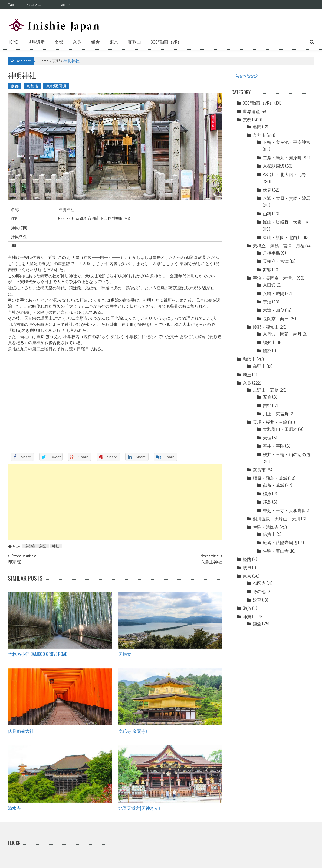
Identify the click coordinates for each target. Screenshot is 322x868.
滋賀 (247, 608)
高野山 (259, 366)
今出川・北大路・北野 (284, 174)
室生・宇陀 (274, 446)
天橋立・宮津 (276, 261)
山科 (267, 214)
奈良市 (259, 470)
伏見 (267, 190)
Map (11, 5)
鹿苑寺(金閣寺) (132, 731)
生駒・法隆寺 (266, 527)
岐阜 (247, 568)
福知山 (269, 342)
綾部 (267, 351)
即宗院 (14, 562)
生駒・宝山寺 (276, 551)
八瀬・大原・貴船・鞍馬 (287, 198)
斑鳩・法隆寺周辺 (280, 543)
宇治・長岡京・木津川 (274, 278)
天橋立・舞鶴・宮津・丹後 (279, 246)
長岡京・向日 (276, 319)
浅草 (257, 600)
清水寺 (14, 808)
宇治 (267, 302)
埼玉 (247, 375)
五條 (267, 397)
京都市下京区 (35, 546)
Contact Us (62, 5)
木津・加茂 (274, 310)
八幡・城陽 (274, 293)
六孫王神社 (211, 562)
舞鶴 (267, 270)
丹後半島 (271, 253)
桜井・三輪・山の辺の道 (287, 454)
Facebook (247, 76)
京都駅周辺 (56, 86)
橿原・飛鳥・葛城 (270, 478)
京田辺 (269, 285)
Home (13, 42)
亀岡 (257, 127)
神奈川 (249, 617)
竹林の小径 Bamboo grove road (38, 654)
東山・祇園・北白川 (282, 237)
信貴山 (269, 534)
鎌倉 (96, 42)
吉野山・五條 (266, 390)
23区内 (259, 583)
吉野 (267, 405)
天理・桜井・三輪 (270, 422)
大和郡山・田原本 (280, 429)
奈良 (77, 42)
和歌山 (134, 42)
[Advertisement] (115, 502)
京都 (59, 42)
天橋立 (125, 654)
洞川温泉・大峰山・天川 (277, 519)
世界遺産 (36, 42)
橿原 (267, 494)
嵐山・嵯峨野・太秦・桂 (287, 222)
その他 (259, 592)
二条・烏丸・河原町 (282, 158)
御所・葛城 (274, 485)
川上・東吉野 (276, 414)
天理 (267, 438)
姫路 (247, 559)
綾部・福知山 (266, 327)
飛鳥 (267, 502)
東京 (114, 42)
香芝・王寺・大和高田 (284, 510)
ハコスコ (34, 5)
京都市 (32, 86)
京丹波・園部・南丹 (282, 334)
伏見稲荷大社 (21, 731)
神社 (56, 546)
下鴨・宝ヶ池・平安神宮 (287, 142)
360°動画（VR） (166, 42)
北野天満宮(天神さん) (139, 808)
